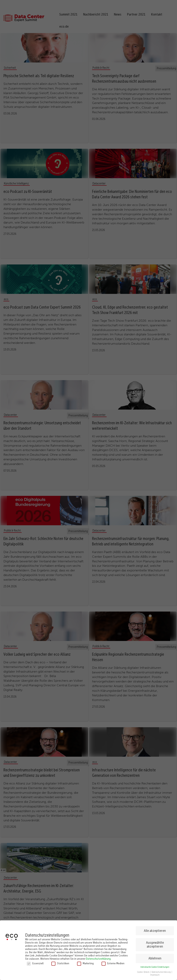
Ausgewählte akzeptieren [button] (155, 944)
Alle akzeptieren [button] (155, 930)
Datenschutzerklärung (98, 958)
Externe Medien (113, 962)
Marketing (85, 962)
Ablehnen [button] (155, 957)
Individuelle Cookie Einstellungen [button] (155, 966)
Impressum (155, 974)
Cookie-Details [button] (143, 971)
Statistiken (60, 962)
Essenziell (35, 962)
